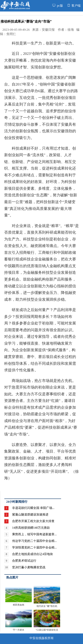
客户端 (74, 6)
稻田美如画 (19, 605)
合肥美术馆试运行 (24, 561)
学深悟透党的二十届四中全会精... (34, 547)
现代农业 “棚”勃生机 (47, 606)
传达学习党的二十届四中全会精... (34, 541)
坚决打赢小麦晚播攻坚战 (29, 567)
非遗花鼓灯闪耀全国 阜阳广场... (33, 508)
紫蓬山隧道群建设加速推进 (30, 514)
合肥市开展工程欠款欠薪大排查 (33, 521)
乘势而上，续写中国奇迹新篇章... (34, 534)
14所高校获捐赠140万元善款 (31, 528)
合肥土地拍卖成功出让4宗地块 (33, 554)
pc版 (58, 6)
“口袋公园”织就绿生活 (47, 630)
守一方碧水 (19, 630)
